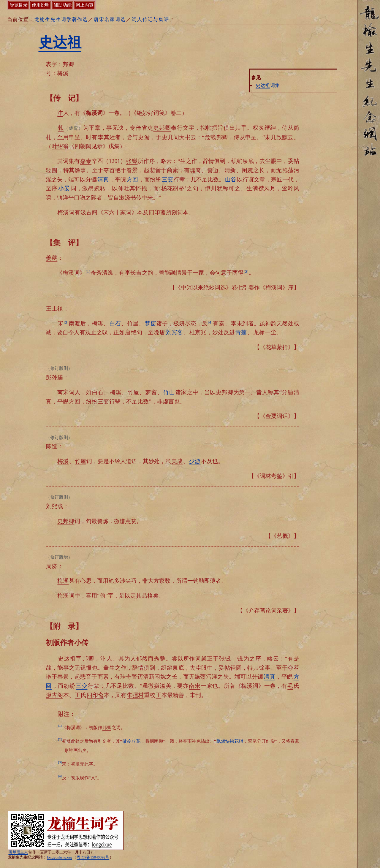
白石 (115, 323)
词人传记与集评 (151, 19)
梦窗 (150, 323)
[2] (246, 271)
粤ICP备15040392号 (93, 857)
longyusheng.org (60, 857)
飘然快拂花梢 (230, 741)
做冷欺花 (131, 741)
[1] (88, 271)
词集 (267, 85)
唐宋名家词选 (110, 19)
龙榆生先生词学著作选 (61, 19)
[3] (66, 322)
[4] (210, 322)
